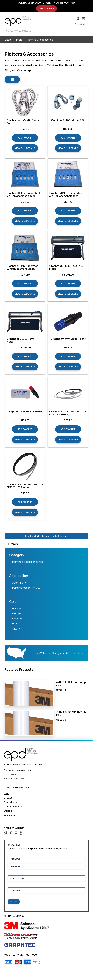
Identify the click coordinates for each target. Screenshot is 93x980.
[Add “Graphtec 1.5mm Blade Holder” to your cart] (25, 429)
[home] (21, 755)
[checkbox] (47, 562)
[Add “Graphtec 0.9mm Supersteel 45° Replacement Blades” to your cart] (25, 211)
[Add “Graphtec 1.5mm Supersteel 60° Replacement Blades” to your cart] (25, 283)
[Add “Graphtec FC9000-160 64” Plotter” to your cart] (25, 356)
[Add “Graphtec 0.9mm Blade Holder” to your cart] (68, 356)
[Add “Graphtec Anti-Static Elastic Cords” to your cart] (25, 138)
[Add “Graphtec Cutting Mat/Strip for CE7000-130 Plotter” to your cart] (25, 502)
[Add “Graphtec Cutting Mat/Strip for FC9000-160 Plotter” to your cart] (68, 429)
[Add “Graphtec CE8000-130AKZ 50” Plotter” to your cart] (68, 283)
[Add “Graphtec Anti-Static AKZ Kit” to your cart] (68, 138)
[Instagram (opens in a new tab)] (21, 834)
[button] (83, 18)
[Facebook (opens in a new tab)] (6, 834)
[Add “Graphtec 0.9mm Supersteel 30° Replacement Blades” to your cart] (68, 211)
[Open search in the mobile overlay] (47, 31)
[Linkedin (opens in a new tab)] (11, 834)
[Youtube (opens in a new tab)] (16, 834)
